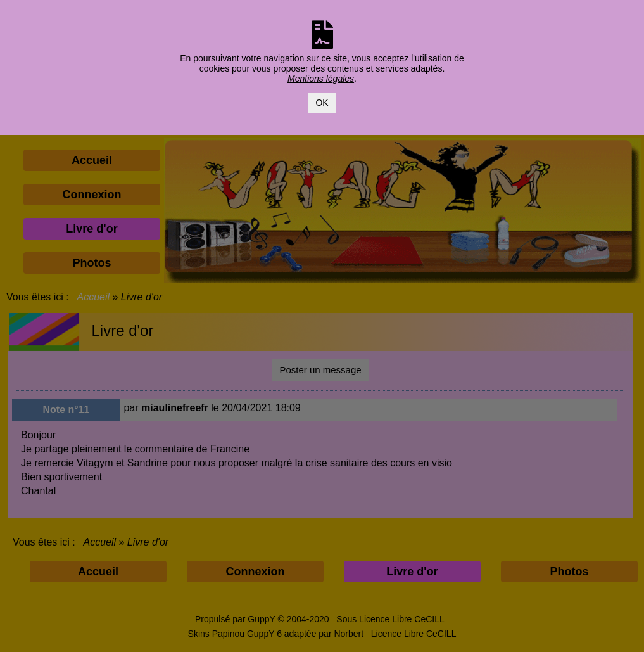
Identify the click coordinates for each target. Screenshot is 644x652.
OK (322, 103)
